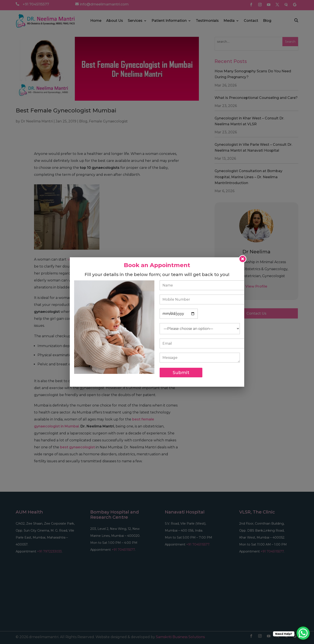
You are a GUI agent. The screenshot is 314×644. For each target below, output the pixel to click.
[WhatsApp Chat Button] (303, 633)
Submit (181, 373)
